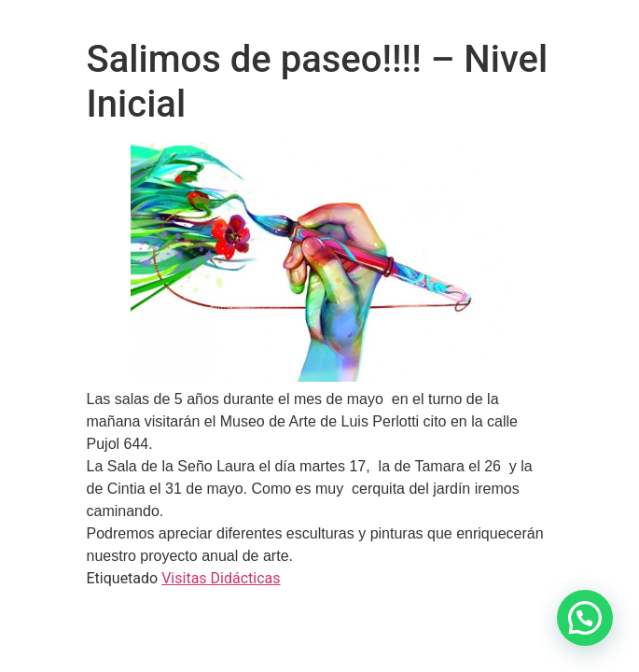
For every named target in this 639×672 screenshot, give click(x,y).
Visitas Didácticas (221, 578)
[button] (585, 618)
